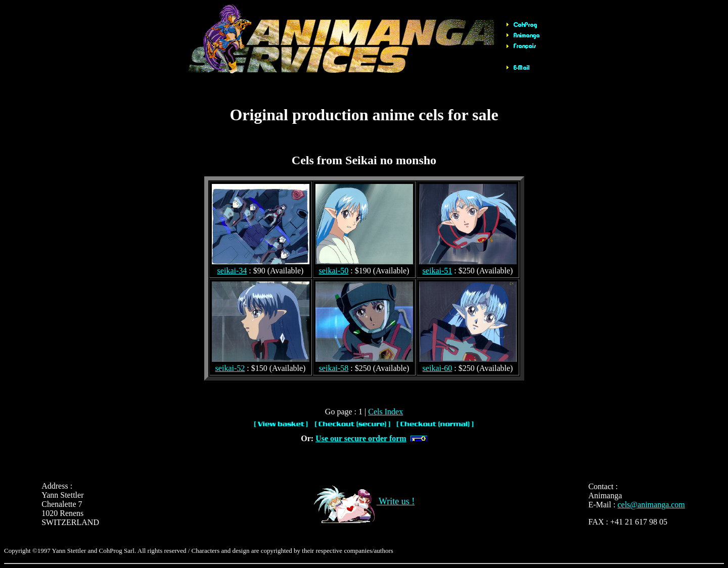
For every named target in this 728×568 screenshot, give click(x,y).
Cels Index (385, 412)
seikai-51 (438, 271)
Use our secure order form (361, 438)
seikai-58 (334, 368)
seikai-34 (232, 271)
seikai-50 (334, 271)
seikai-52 (230, 368)
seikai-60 (438, 368)
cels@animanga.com (651, 505)
